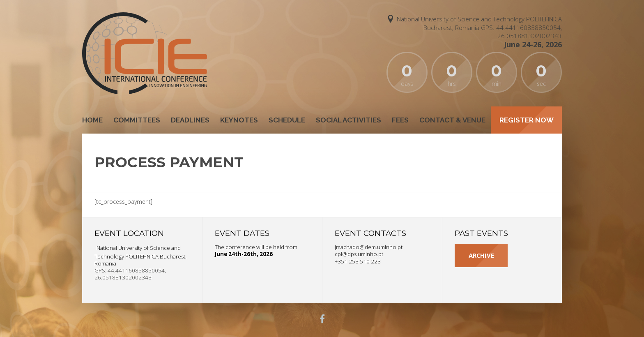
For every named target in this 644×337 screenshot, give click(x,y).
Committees (137, 120)
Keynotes (239, 120)
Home (92, 120)
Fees (400, 120)
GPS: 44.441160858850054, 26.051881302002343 (521, 31)
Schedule (287, 120)
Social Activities (348, 120)
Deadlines (190, 120)
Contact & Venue (452, 120)
